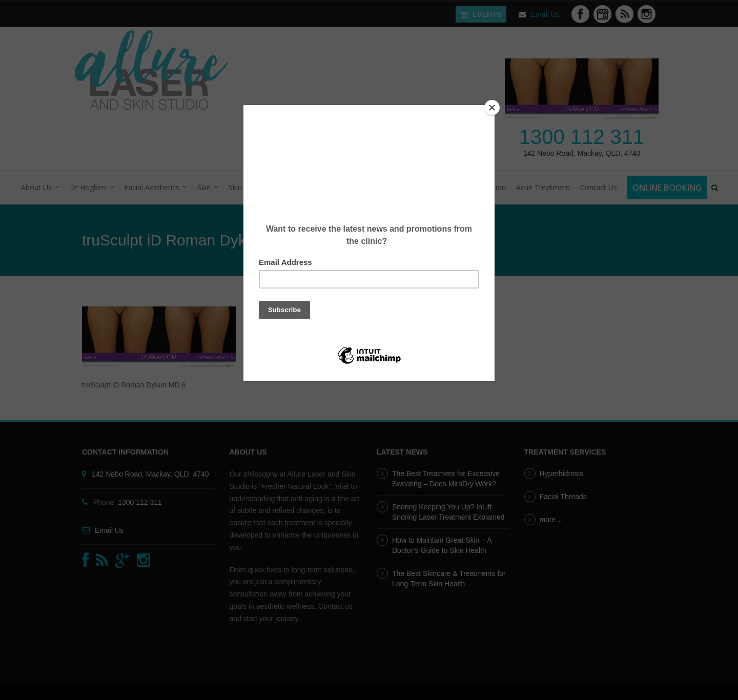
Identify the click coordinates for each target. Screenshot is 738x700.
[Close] (492, 108)
